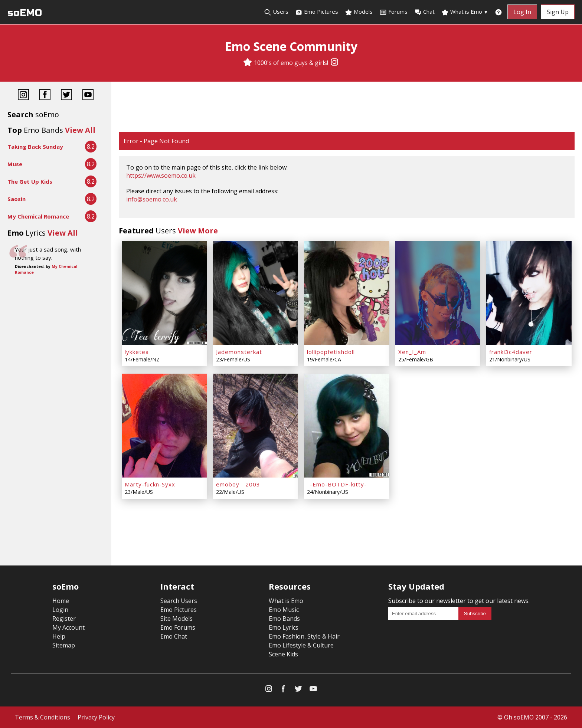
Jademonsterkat (239, 352)
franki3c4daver (511, 352)
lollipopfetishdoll (331, 352)
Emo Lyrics (284, 627)
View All (80, 130)
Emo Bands (284, 619)
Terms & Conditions (42, 717)
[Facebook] (45, 96)
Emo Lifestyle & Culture (301, 645)
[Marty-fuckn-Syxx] (164, 426)
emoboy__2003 (238, 484)
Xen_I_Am (412, 352)
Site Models (176, 619)
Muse (15, 164)
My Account (68, 627)
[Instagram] (334, 63)
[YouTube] (88, 96)
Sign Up (558, 12)
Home (61, 601)
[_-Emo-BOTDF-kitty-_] (347, 426)
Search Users (179, 601)
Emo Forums (178, 627)
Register (64, 619)
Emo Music (284, 610)
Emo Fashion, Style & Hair (304, 636)
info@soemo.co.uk (152, 199)
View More (198, 231)
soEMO (25, 13)
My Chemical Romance (38, 216)
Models (359, 12)
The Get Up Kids (30, 181)
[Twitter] (66, 96)
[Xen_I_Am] (438, 293)
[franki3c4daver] (529, 293)
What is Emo (465, 12)
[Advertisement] (347, 108)
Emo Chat (174, 636)
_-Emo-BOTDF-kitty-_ (338, 484)
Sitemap (64, 645)
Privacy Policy (96, 717)
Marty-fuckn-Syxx (150, 484)
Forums (393, 12)
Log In (522, 12)
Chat (424, 12)
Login (60, 610)
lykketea (137, 352)
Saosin (17, 199)
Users (276, 12)
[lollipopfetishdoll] (347, 293)
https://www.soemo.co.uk (161, 176)
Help (59, 636)
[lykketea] (164, 293)
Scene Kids (283, 654)
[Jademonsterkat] (256, 293)
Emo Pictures (317, 12)
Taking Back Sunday (35, 147)
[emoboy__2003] (256, 426)
